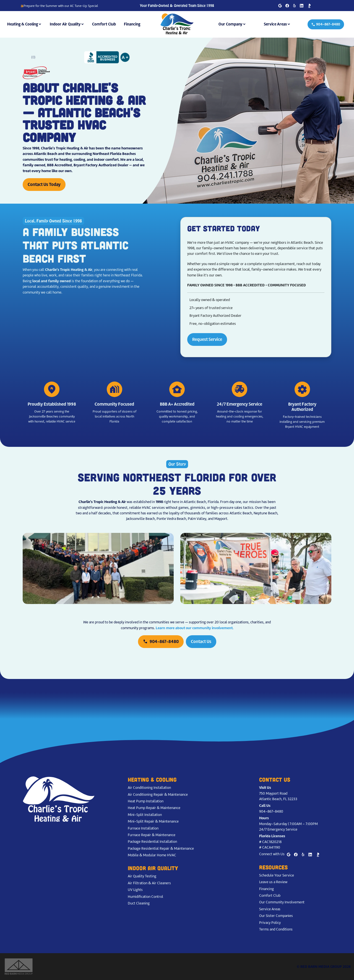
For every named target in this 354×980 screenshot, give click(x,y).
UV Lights (135, 890)
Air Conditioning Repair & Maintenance (158, 794)
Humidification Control (145, 897)
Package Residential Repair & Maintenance (161, 848)
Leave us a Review (273, 882)
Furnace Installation (143, 828)
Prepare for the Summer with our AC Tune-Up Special (59, 6)
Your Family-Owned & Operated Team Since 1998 (177, 6)
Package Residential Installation (152, 842)
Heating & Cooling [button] (23, 24)
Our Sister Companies (276, 916)
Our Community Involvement (282, 902)
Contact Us (201, 641)
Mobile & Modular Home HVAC (152, 855)
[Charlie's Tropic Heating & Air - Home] (177, 24)
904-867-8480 (326, 24)
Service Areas (270, 909)
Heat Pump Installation (146, 801)
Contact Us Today (44, 184)
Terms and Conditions (276, 929)
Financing (132, 24)
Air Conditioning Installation (149, 788)
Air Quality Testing (142, 876)
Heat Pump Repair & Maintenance (154, 808)
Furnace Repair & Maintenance (152, 835)
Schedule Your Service (277, 875)
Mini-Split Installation (145, 815)
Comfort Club (104, 24)
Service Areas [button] (275, 24)
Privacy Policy (270, 923)
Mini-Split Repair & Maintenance (153, 821)
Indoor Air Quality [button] (65, 24)
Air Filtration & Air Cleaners (149, 883)
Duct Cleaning (139, 903)
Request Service (207, 339)
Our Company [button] (230, 24)
